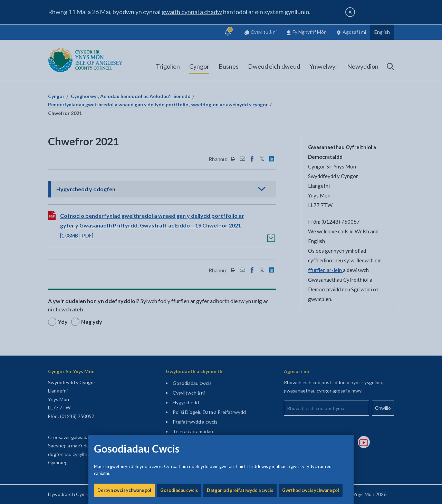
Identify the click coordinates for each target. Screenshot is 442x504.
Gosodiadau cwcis (179, 235)
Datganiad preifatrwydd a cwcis (240, 235)
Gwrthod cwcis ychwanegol (311, 235)
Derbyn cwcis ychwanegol (124, 235)
